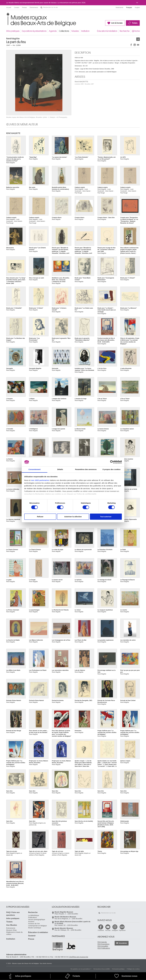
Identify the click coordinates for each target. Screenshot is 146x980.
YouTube (108, 930)
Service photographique (37, 920)
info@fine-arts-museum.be (79, 957)
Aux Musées (12, 925)
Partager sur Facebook (131, 45)
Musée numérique (35, 928)
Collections (64, 31)
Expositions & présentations (34, 31)
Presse (24, 7)
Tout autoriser (106, 517)
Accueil (9, 7)
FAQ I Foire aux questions (13, 914)
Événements (34, 7)
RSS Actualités (103, 946)
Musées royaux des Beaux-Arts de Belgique (6, 15)
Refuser (40, 517)
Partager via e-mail (138, 45)
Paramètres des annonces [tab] (86, 469)
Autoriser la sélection (73, 517)
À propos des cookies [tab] (112, 469)
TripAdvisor (122, 930)
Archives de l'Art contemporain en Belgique (37, 925)
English (137, 7)
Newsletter (123, 943)
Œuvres (138, 39)
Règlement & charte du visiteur (14, 933)
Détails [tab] (60, 469)
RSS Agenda (102, 942)
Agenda (53, 31)
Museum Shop (11, 930)
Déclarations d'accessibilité (102, 969)
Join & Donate (117, 23)
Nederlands (119, 7)
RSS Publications (104, 948)
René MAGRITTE (84, 83)
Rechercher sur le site (41, 8)
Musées (75, 31)
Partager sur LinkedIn (135, 45)
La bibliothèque (34, 915)
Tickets (135, 23)
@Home (136, 31)
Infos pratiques (13, 31)
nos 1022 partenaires (40, 480)
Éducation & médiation (107, 31)
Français (129, 7)
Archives (31, 922)
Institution (85, 31)
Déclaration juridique (118, 969)
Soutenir (32, 936)
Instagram (115, 930)
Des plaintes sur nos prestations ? (81, 969)
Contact (17, 7)
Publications (33, 917)
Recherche (125, 31)
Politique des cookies (133, 969)
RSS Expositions (103, 944)
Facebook (101, 930)
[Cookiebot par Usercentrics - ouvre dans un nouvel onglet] (112, 462)
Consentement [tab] (35, 469)
